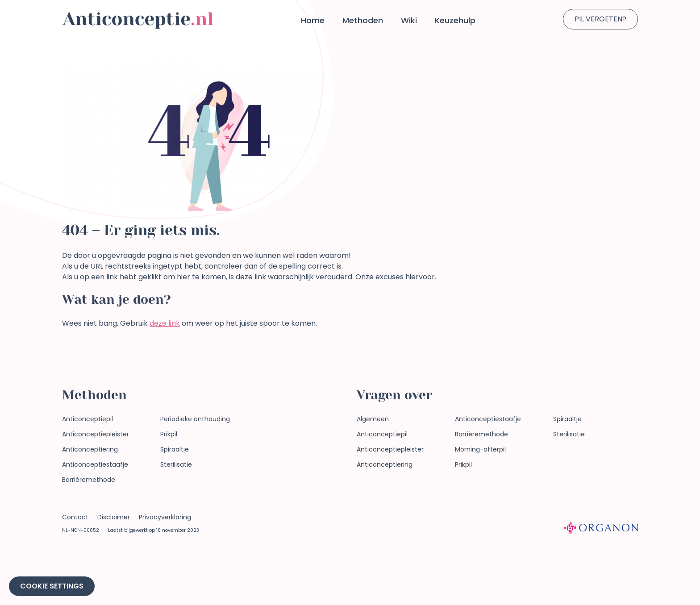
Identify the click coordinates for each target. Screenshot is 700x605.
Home (313, 20)
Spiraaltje (175, 449)
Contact (75, 517)
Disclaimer (114, 517)
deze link (165, 323)
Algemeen (373, 419)
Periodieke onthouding (195, 419)
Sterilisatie (176, 464)
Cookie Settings (52, 586)
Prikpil (169, 434)
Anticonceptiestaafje (95, 464)
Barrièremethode (89, 480)
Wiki (409, 20)
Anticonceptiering (90, 449)
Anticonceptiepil (87, 419)
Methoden (363, 20)
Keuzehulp (455, 20)
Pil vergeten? (600, 19)
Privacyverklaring (165, 517)
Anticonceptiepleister (96, 434)
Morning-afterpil (480, 449)
